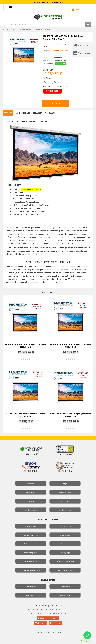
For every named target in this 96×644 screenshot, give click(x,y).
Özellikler (38, 113)
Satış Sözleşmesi (65, 587)
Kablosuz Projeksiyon (31, 553)
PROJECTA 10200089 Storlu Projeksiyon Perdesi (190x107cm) (71, 415)
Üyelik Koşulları (31, 587)
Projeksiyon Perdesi (65, 510)
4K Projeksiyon (65, 544)
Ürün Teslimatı (31, 595)
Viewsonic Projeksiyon (31, 535)
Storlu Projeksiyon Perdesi (31, 562)
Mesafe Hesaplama (65, 492)
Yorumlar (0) (50, 113)
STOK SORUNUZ (56, 103)
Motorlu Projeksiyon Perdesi (65, 562)
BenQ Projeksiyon (65, 526)
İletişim (65, 484)
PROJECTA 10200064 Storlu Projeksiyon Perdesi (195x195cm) (25, 346)
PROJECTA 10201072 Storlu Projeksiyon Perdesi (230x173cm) (26, 415)
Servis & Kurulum (31, 492)
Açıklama (8, 113)
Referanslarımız (31, 501)
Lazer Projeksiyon (65, 553)
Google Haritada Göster (48, 618)
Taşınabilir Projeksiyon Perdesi (31, 570)
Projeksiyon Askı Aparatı (65, 570)
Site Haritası (55, 623)
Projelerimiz (65, 501)
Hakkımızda (31, 484)
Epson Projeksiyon (31, 526)
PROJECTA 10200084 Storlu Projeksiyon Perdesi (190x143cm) (70, 346)
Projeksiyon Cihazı (31, 510)
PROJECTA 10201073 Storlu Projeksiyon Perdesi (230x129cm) (28, 30)
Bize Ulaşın (40, 623)
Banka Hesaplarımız (65, 595)
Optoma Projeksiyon (65, 535)
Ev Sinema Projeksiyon (31, 544)
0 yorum (58, 44)
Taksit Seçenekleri (84, 53)
